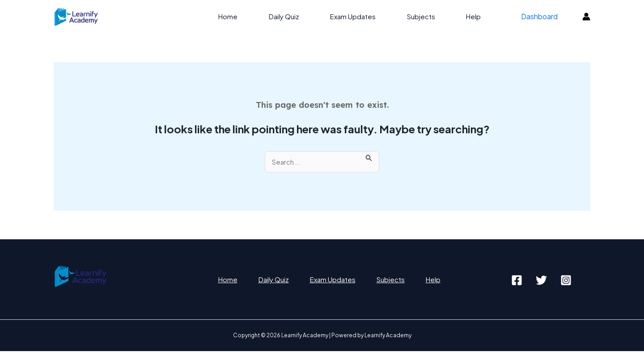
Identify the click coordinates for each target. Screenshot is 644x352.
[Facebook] (517, 281)
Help (478, 16)
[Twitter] (541, 281)
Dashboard (541, 16)
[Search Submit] (371, 157)
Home (246, 16)
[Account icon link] (586, 17)
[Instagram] (566, 281)
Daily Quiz (298, 16)
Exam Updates (364, 16)
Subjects (429, 16)
